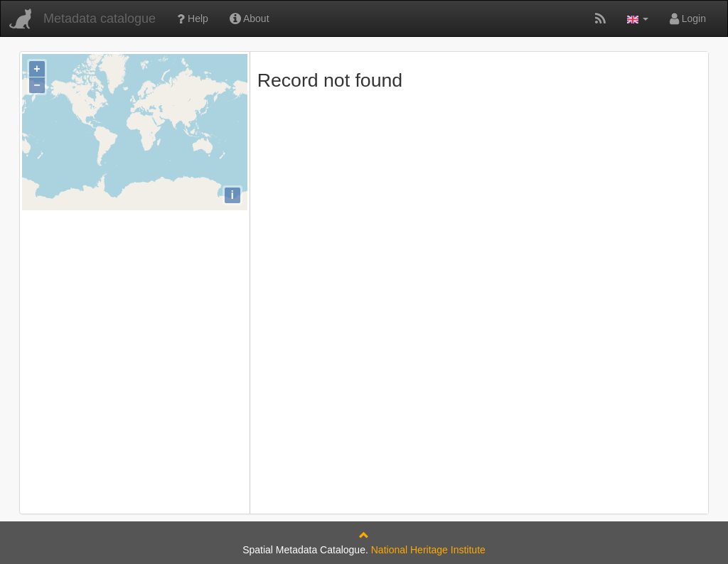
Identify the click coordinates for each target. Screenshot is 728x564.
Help (193, 18)
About (250, 18)
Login (688, 18)
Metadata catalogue (100, 18)
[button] (638, 18)
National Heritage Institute (428, 550)
